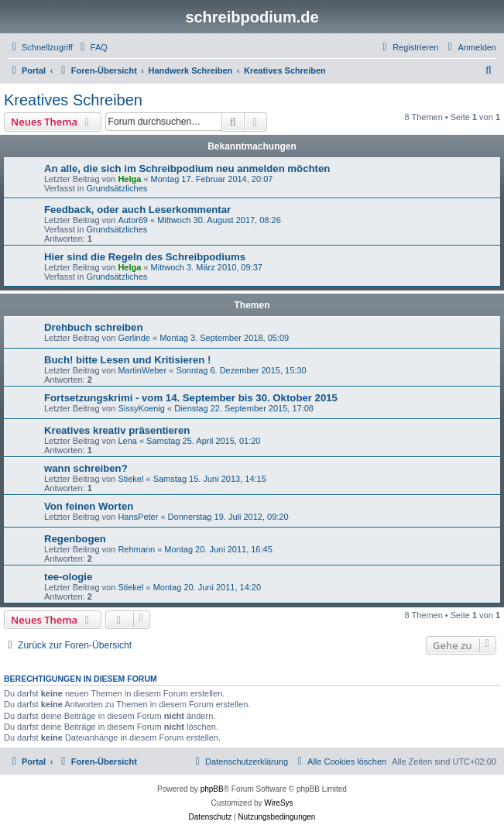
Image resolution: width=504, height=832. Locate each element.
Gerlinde (134, 338)
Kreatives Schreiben (73, 100)
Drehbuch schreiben (94, 327)
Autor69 (133, 220)
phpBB (212, 789)
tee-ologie (68, 577)
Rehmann (136, 549)
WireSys (278, 803)
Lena (127, 441)
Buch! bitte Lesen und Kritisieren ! (127, 360)
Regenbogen (75, 539)
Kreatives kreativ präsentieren (117, 430)
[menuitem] (92, 47)
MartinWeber (142, 370)
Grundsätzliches (117, 188)
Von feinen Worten (89, 506)
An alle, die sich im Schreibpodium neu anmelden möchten (187, 168)
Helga (129, 179)
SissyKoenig (141, 408)
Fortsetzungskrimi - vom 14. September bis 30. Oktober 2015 (191, 398)
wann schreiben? (86, 468)
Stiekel (130, 479)
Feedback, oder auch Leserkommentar (137, 210)
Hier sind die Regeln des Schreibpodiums (145, 257)
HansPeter (138, 517)
